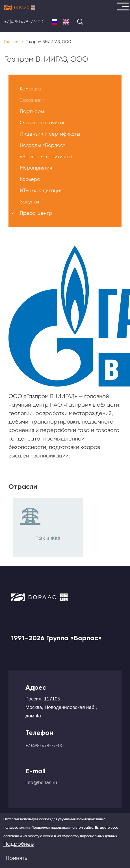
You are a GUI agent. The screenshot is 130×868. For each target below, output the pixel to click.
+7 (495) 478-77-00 (24, 22)
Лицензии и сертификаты (50, 134)
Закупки (29, 202)
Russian (55, 22)
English (66, 22)
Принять (16, 858)
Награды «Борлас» (43, 145)
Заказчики (32, 100)
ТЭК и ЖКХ (48, 538)
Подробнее (19, 844)
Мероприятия (36, 168)
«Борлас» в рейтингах (46, 156)
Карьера (30, 179)
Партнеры (32, 111)
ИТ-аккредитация (41, 190)
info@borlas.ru (41, 782)
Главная (12, 42)
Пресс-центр (36, 213)
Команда (30, 89)
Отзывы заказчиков (43, 122)
